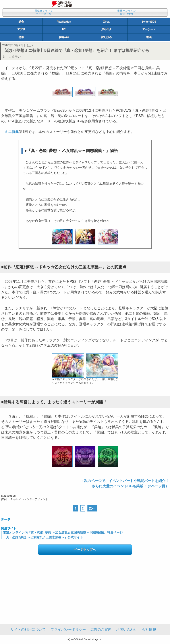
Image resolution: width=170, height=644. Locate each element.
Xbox (106, 22)
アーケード (149, 29)
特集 (21, 37)
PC (64, 29)
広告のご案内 (101, 629)
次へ (92, 508)
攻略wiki (64, 37)
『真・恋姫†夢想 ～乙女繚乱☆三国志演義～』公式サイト (43, 537)
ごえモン (15, 57)
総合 (21, 22)
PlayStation (64, 22)
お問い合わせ (127, 629)
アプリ (21, 29)
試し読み (106, 37)
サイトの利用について (28, 629)
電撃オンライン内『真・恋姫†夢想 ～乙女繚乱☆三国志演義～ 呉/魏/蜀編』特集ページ (63, 533)
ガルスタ (106, 29)
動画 (149, 37)
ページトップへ (85, 550)
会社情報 (149, 629)
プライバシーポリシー (68, 629)
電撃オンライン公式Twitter (126, 12)
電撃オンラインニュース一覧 (44, 12)
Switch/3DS (149, 22)
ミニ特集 (12, 132)
